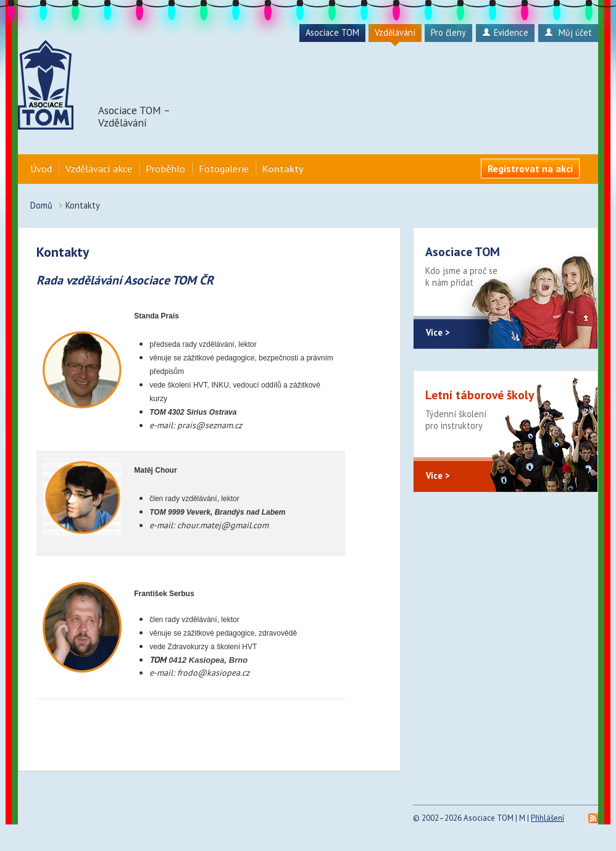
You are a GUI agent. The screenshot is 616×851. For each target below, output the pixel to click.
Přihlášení (547, 818)
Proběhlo (165, 168)
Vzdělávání (395, 32)
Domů (41, 205)
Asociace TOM (332, 32)
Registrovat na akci (530, 168)
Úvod (41, 168)
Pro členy (448, 32)
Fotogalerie (224, 168)
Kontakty (283, 168)
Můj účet (568, 32)
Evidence (505, 32)
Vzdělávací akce (99, 168)
